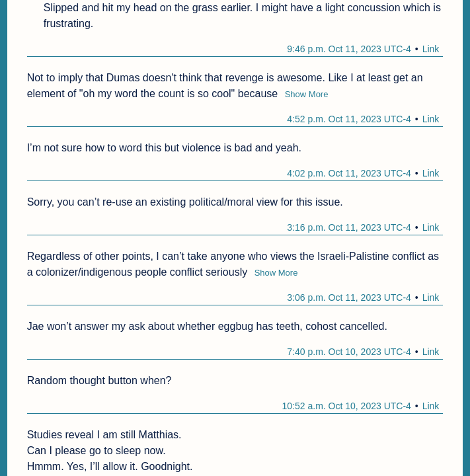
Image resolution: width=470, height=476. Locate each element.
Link (431, 49)
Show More (307, 94)
